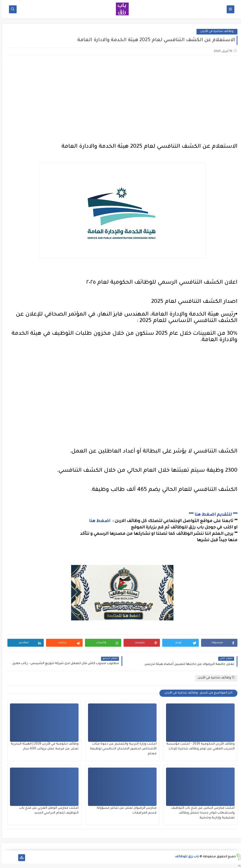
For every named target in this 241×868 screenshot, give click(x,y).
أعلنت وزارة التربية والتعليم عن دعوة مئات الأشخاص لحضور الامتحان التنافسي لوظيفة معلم (121, 749)
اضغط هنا (98, 521)
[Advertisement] (120, 100)
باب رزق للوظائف (185, 857)
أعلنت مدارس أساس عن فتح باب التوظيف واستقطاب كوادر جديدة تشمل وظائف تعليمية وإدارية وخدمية (201, 813)
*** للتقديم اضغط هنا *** (211, 515)
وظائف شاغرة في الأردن (215, 32)
